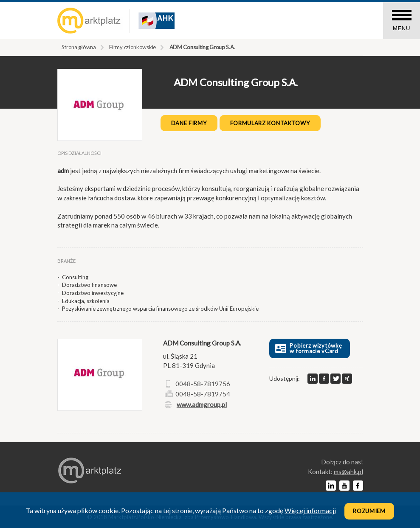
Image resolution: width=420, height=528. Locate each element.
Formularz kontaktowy (270, 123)
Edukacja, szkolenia (86, 301)
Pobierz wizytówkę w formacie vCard (308, 348)
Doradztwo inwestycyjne (93, 293)
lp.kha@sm (348, 472)
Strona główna (79, 47)
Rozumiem (369, 511)
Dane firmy (189, 123)
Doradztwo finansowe (89, 285)
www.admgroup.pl (202, 404)
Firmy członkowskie (132, 47)
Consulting (75, 277)
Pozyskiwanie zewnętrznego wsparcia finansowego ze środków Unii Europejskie (160, 309)
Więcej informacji (310, 510)
